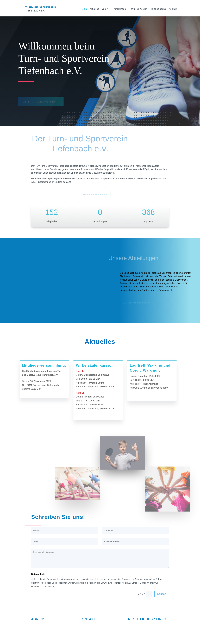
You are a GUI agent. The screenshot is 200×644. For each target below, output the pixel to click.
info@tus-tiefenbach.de (91, 628)
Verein (105, 9)
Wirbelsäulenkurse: (93, 365)
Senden (162, 594)
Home (84, 9)
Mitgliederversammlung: (44, 365)
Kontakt (173, 9)
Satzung (132, 633)
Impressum (134, 624)
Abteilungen (120, 9)
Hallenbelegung (158, 9)
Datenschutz (134, 628)
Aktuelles (94, 9)
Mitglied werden (139, 9)
